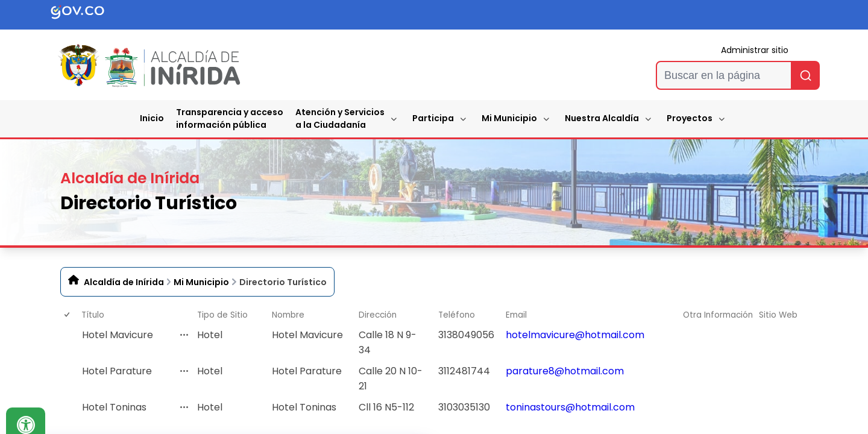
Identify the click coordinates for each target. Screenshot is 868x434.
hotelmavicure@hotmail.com (575, 335)
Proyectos (690, 118)
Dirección (378, 315)
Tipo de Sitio (222, 315)
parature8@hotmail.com (565, 371)
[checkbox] (66, 342)
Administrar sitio (755, 50)
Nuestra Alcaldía (602, 118)
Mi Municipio (509, 118)
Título (93, 315)
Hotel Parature (117, 371)
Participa (433, 118)
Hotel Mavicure (118, 335)
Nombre (288, 315)
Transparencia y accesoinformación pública (230, 118)
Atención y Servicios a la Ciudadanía (340, 118)
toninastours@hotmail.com (570, 407)
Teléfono (457, 315)
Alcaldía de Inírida (124, 282)
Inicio (152, 118)
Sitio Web (778, 315)
